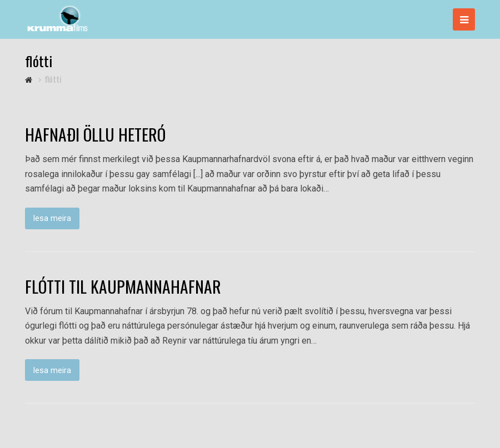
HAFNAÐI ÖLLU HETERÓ (95, 134)
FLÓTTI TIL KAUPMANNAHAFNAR (123, 286)
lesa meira (52, 218)
